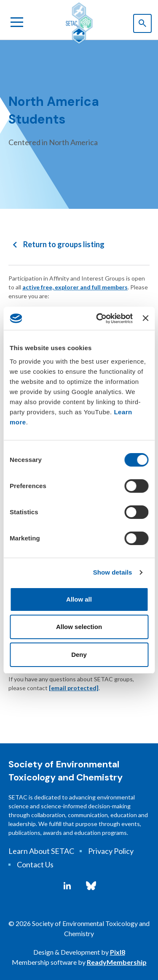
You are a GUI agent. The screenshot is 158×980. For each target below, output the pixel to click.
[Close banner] (145, 318)
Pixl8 (118, 952)
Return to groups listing (64, 244)
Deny (79, 655)
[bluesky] (91, 886)
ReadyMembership (117, 962)
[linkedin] (67, 886)
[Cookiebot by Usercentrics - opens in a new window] (99, 319)
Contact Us (35, 864)
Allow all (79, 599)
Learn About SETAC (41, 851)
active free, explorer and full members (75, 287)
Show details (113, 572)
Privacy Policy (111, 851)
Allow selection (79, 627)
